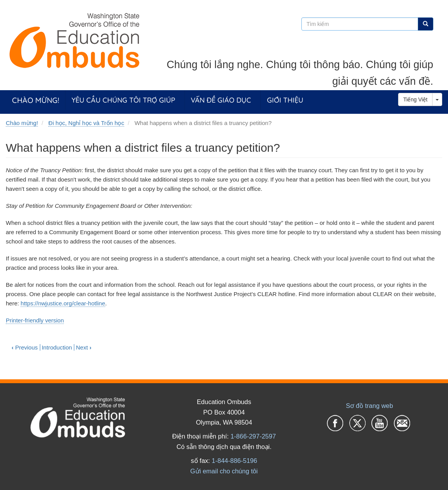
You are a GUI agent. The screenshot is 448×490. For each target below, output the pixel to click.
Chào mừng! (36, 100)
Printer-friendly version (35, 320)
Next (84, 347)
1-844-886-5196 (234, 461)
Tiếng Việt (415, 99)
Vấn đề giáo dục (221, 100)
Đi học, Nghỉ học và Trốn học (86, 123)
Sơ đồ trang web (369, 406)
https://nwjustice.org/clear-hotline (63, 303)
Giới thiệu (285, 100)
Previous (25, 347)
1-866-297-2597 (253, 436)
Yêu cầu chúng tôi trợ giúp (123, 100)
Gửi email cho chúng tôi (224, 471)
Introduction (57, 347)
